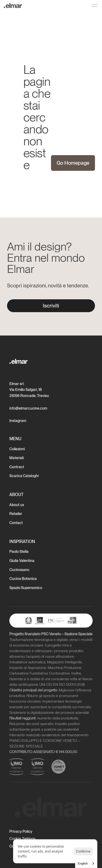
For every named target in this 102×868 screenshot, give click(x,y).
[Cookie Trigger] (22, 839)
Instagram (18, 421)
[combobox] (86, 863)
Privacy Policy (21, 831)
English (83, 863)
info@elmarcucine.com (28, 408)
